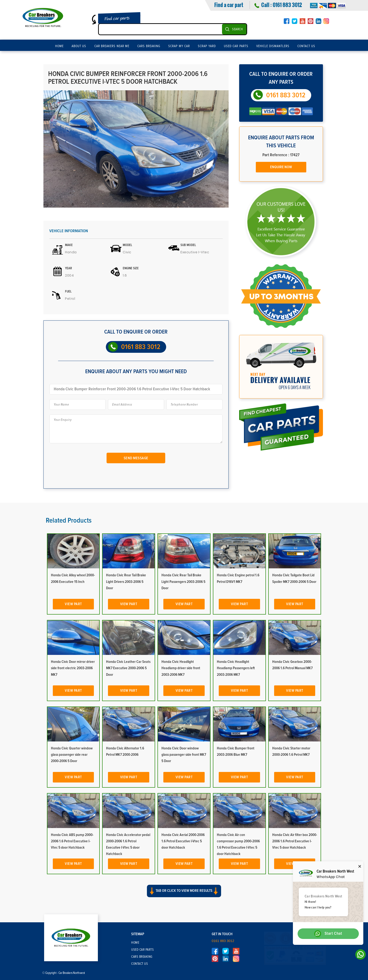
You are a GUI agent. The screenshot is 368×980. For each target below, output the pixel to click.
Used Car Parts (236, 46)
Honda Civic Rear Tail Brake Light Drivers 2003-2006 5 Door (126, 581)
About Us (79, 46)
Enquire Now (281, 167)
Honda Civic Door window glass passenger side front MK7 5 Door (184, 755)
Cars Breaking (149, 46)
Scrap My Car (179, 46)
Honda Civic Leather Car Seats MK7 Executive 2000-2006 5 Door (128, 668)
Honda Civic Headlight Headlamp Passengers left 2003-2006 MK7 (236, 668)
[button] (184, 894)
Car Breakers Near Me (112, 46)
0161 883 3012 (287, 5)
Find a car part (229, 5)
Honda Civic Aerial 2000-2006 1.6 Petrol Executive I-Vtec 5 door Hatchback (183, 841)
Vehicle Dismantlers (273, 46)
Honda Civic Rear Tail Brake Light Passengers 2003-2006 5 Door (183, 581)
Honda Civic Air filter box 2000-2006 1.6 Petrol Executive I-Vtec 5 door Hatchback (295, 841)
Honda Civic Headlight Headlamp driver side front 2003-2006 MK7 (181, 668)
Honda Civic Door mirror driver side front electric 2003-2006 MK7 (73, 668)
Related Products (69, 520)
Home (59, 46)
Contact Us (306, 46)
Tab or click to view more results (184, 890)
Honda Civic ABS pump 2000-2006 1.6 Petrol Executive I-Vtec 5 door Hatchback (72, 841)
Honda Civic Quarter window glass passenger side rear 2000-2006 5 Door (72, 755)
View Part (73, 604)
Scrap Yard (207, 46)
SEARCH (237, 29)
